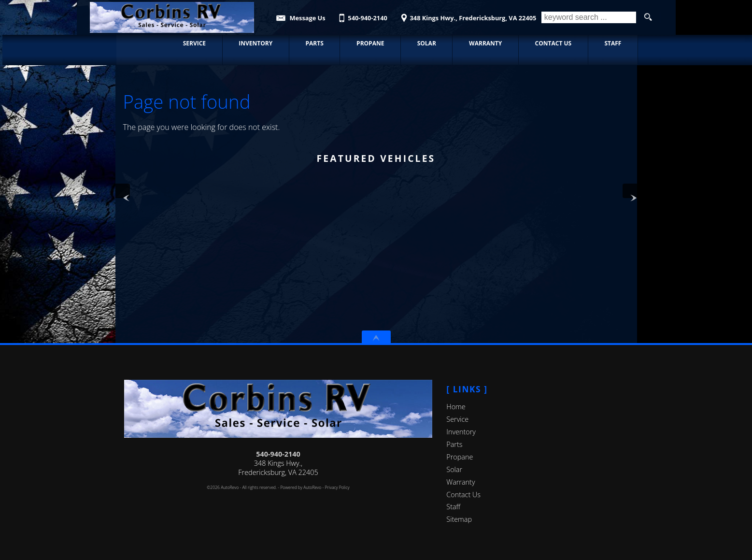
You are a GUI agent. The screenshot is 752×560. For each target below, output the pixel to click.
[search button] (648, 17)
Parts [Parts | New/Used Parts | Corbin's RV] (313, 43)
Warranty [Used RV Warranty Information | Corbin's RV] (484, 43)
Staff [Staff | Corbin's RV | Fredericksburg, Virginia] (612, 43)
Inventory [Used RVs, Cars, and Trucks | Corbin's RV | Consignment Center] (255, 43)
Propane (460, 457)
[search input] (589, 17)
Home (456, 407)
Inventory (461, 432)
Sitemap (459, 519)
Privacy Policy (337, 488)
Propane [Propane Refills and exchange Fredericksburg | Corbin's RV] (369, 43)
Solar (454, 469)
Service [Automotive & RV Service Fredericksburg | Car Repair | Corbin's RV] (193, 43)
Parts (454, 444)
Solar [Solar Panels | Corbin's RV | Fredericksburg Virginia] (425, 43)
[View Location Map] (467, 15)
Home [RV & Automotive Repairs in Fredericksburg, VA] (140, 43)
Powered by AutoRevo (301, 488)
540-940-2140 (278, 454)
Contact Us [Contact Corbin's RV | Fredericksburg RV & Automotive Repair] (552, 43)
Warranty (461, 482)
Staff (453, 507)
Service (457, 419)
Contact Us (463, 495)
